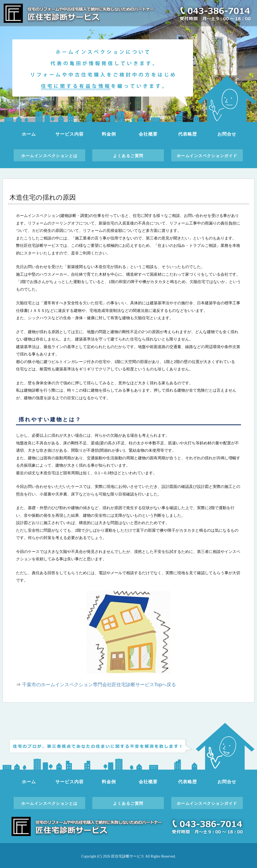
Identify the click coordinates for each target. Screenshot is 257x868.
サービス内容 (69, 134)
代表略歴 (187, 134)
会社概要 (148, 134)
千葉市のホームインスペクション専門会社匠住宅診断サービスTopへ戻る (99, 685)
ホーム (29, 134)
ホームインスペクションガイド (207, 156)
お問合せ (227, 134)
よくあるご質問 (128, 156)
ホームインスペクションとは (49, 156)
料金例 (109, 134)
